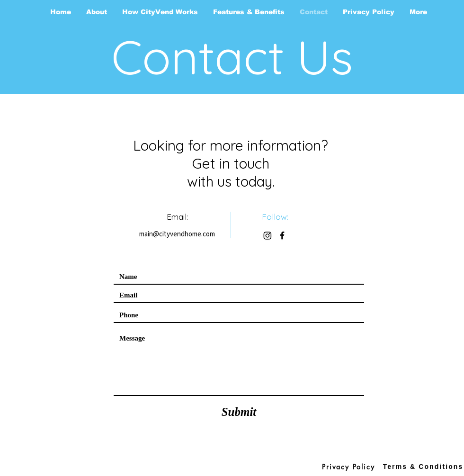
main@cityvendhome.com (177, 234)
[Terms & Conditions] (423, 467)
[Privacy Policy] (348, 467)
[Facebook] (282, 235)
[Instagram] (268, 235)
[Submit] (239, 412)
